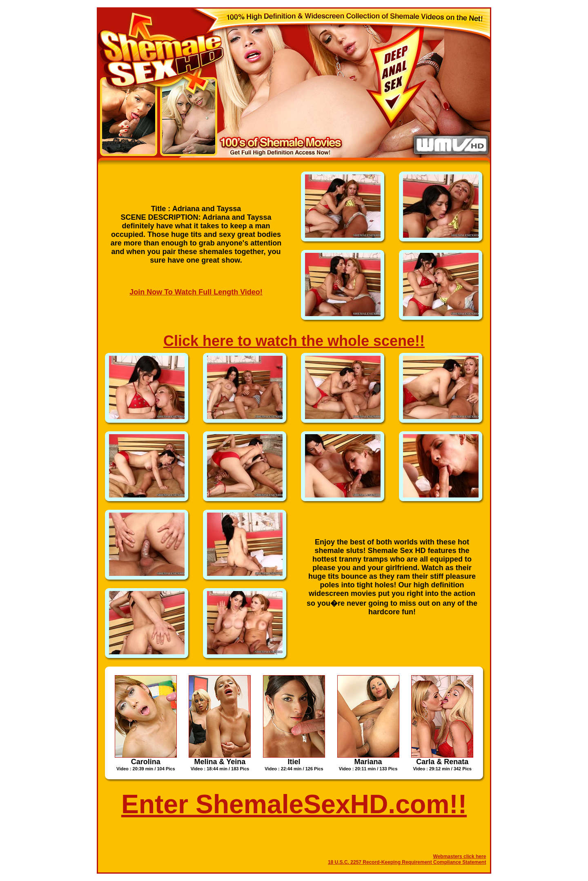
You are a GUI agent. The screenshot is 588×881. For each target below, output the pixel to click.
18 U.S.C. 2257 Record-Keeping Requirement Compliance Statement (407, 862)
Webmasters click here (460, 856)
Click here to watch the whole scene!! (294, 341)
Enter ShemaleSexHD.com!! (294, 804)
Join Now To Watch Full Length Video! (196, 292)
